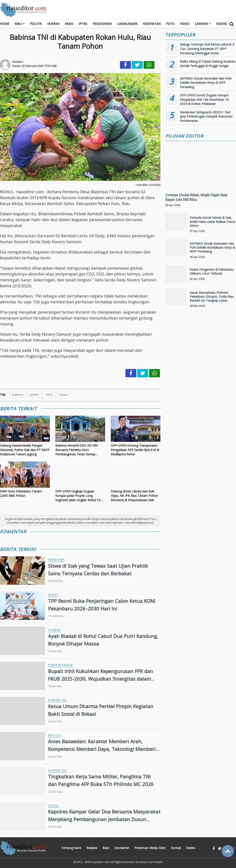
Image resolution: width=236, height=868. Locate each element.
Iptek (83, 24)
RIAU (18, 24)
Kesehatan (152, 24)
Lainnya (201, 24)
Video (185, 24)
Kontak (176, 848)
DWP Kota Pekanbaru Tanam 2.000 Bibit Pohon (21, 493)
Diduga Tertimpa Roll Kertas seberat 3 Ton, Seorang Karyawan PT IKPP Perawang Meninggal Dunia (207, 49)
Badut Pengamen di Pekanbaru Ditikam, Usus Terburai (212, 271)
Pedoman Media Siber (150, 848)
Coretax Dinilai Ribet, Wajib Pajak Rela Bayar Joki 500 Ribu (196, 197)
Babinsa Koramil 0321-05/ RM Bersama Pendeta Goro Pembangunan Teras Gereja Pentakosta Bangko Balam (76, 450)
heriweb (158, 862)
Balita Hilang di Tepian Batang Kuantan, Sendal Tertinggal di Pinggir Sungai (208, 64)
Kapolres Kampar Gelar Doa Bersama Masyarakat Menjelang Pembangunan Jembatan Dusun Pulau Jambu (104, 819)
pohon (34, 395)
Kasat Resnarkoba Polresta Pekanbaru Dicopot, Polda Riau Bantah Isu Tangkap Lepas (212, 296)
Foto (170, 24)
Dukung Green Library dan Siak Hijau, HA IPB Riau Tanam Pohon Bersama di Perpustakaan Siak (134, 496)
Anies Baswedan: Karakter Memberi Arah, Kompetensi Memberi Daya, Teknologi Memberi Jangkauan (102, 749)
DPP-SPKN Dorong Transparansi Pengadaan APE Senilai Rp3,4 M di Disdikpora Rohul (135, 450)
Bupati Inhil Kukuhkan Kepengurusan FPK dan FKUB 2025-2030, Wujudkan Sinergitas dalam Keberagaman (101, 679)
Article (55, 735)
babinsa (18, 395)
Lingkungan (127, 24)
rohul (49, 395)
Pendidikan (102, 24)
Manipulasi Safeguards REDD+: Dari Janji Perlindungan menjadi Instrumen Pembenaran (206, 116)
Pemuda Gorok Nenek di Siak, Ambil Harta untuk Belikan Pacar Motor (212, 221)
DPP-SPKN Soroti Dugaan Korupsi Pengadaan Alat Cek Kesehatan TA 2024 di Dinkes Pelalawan (204, 99)
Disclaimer (122, 848)
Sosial (54, 806)
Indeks (222, 24)
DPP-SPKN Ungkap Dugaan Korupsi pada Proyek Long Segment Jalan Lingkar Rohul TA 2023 (78, 496)
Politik (36, 24)
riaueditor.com (101, 862)
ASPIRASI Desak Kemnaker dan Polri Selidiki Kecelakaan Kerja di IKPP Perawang (206, 83)
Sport (53, 595)
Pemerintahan (60, 665)
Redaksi (92, 848)
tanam (63, 395)
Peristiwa (56, 560)
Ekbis (69, 24)
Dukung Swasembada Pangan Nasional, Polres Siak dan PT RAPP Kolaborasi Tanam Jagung (25, 450)
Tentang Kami (71, 848)
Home (5, 24)
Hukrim (53, 24)
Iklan (106, 848)
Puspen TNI (57, 700)
